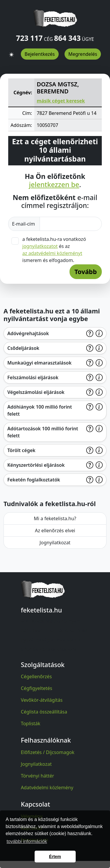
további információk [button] (27, 841)
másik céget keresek (61, 101)
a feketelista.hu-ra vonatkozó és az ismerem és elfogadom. (54, 250)
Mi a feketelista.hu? (55, 518)
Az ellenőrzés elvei (55, 530)
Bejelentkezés (40, 54)
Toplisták (31, 723)
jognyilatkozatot (40, 246)
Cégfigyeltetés (37, 688)
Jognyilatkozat (55, 543)
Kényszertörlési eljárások (36, 465)
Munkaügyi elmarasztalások (39, 363)
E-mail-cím (24, 224)
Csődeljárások (23, 348)
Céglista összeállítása (44, 712)
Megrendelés (83, 54)
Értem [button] (55, 857)
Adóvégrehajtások (28, 333)
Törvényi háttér (38, 776)
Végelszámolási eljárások (36, 392)
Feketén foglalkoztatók (34, 480)
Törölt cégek (21, 450)
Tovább (86, 272)
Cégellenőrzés (36, 676)
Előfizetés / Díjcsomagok (48, 752)
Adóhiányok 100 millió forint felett (40, 410)
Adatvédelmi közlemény (47, 788)
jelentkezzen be (54, 185)
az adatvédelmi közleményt (52, 253)
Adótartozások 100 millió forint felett (43, 432)
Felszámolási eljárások (33, 377)
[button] (11, 52)
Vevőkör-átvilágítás (42, 700)
